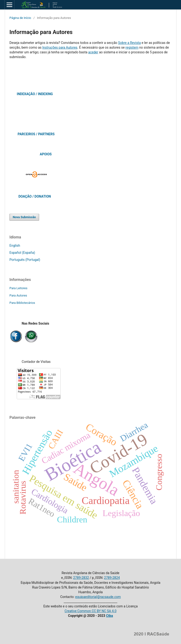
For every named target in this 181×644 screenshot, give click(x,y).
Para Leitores (18, 288)
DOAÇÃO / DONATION (35, 196)
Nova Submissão (24, 217)
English (15, 246)
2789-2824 (112, 578)
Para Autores (18, 295)
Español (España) (22, 253)
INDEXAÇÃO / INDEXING (35, 94)
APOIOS (46, 154)
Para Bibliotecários (22, 303)
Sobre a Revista (129, 43)
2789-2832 (81, 578)
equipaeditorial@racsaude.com (98, 597)
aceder (93, 52)
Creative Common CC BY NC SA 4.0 (90, 611)
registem (132, 47)
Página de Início (20, 18)
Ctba (109, 616)
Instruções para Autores (60, 47)
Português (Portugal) (25, 260)
